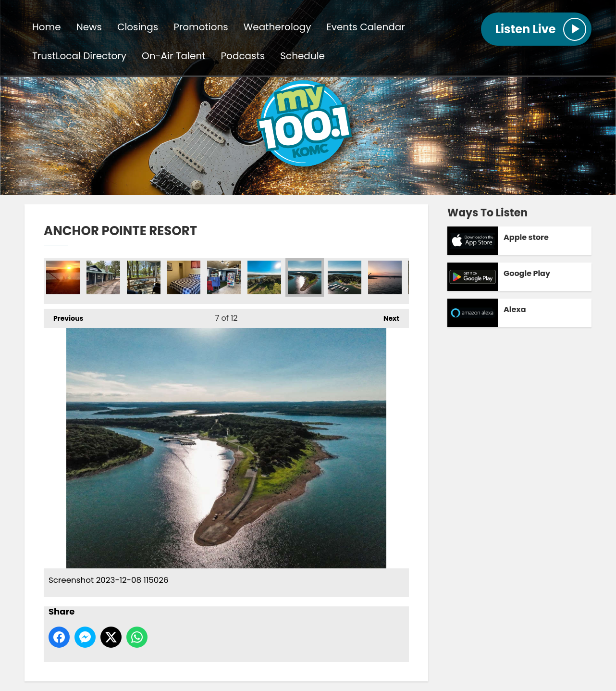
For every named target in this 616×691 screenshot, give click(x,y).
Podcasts (243, 56)
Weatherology (277, 27)
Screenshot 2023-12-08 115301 (385, 277)
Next (387, 316)
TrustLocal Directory (79, 56)
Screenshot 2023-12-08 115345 (63, 277)
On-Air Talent (173, 56)
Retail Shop (224, 277)
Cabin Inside (184, 277)
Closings (138, 27)
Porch (144, 277)
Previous (63, 316)
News (89, 27)
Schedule (302, 56)
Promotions (201, 27)
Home (47, 27)
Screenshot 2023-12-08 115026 (305, 277)
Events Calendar (365, 27)
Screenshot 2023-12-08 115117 (345, 277)
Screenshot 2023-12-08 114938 (264, 277)
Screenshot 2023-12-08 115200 (103, 277)
